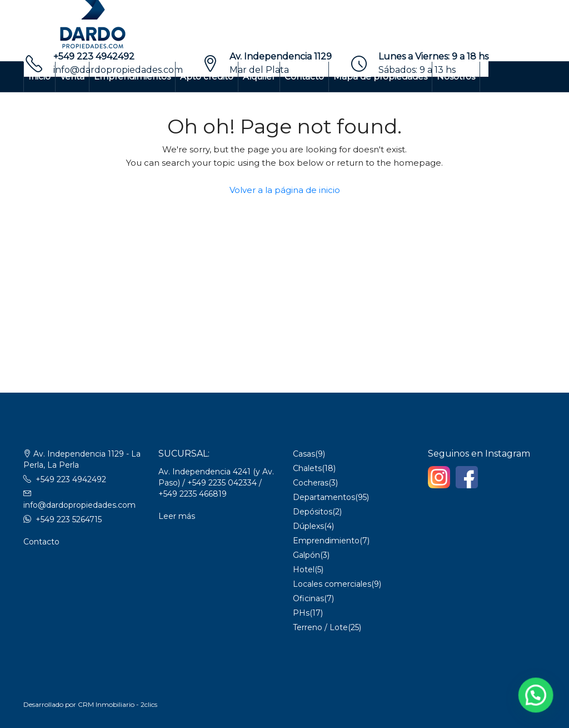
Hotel (304, 569)
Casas (304, 454)
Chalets (307, 468)
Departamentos (324, 497)
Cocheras (311, 483)
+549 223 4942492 (94, 56)
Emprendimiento (326, 541)
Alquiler (259, 76)
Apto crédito (207, 76)
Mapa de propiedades (380, 76)
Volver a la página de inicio (285, 190)
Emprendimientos (132, 76)
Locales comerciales (332, 584)
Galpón (306, 555)
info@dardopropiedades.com (79, 505)
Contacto (304, 76)
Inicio (39, 76)
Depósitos (313, 512)
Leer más (177, 516)
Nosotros (456, 76)
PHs (301, 613)
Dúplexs (308, 526)
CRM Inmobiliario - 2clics (118, 704)
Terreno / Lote (320, 627)
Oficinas (308, 598)
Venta (72, 76)
